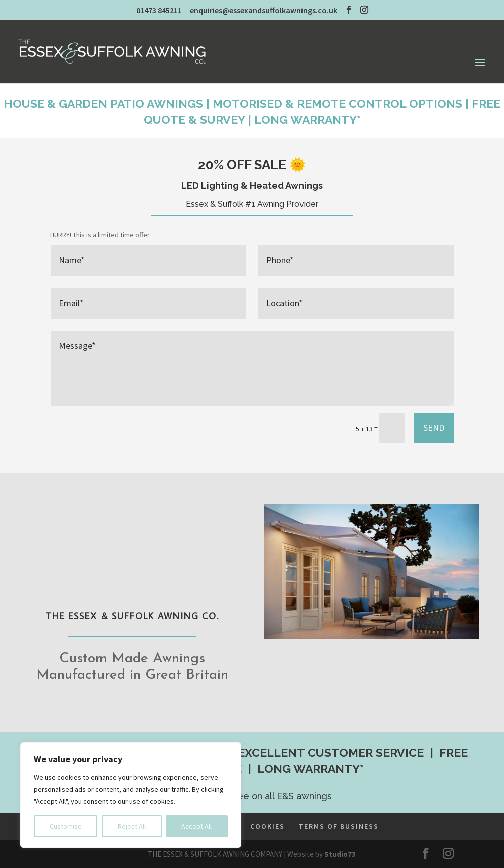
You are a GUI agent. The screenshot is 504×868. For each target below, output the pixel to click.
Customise (66, 826)
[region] (131, 795)
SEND (434, 427)
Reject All (132, 826)
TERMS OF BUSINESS (339, 826)
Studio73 (340, 854)
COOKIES (268, 826)
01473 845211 (159, 10)
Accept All (196, 826)
